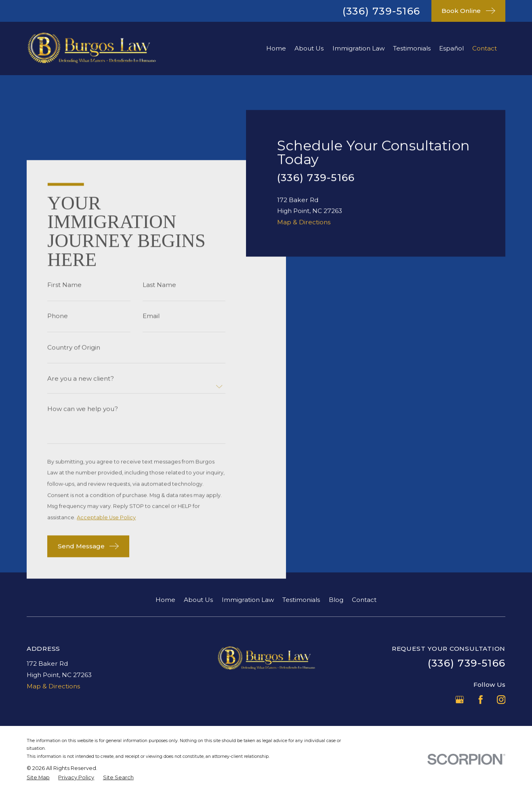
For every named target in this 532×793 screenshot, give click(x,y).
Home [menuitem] (276, 48)
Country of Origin (74, 347)
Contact (364, 600)
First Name (64, 285)
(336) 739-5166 (381, 11)
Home (165, 600)
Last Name (159, 285)
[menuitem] (38, 777)
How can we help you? (83, 409)
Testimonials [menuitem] (412, 48)
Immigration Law (248, 600)
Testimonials (301, 600)
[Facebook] (480, 699)
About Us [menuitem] (309, 48)
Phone (58, 316)
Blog (336, 600)
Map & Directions (304, 481)
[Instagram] (501, 699)
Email (151, 316)
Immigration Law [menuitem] (359, 48)
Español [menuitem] (451, 48)
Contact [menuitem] (485, 48)
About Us (198, 600)
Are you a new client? (81, 378)
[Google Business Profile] (459, 699)
